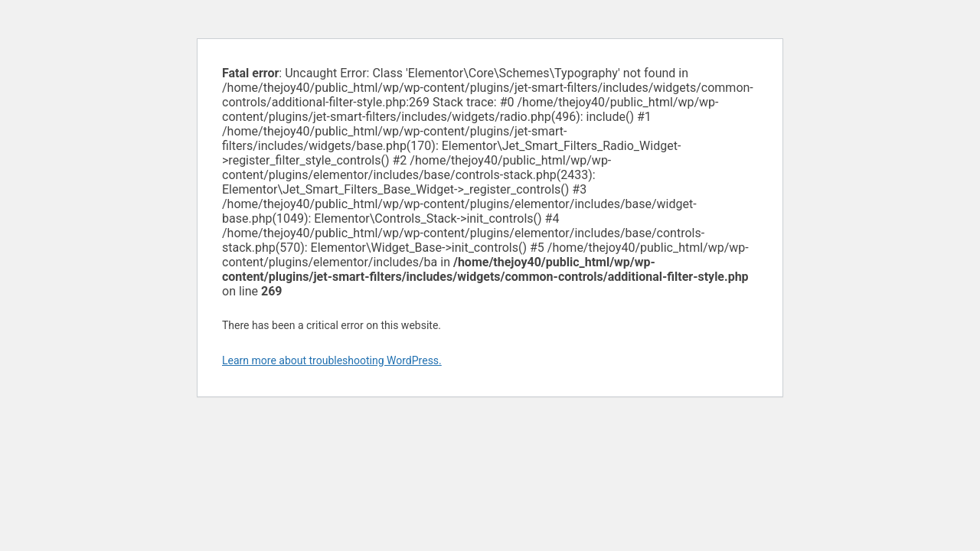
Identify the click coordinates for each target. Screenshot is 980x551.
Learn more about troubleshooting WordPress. (332, 360)
